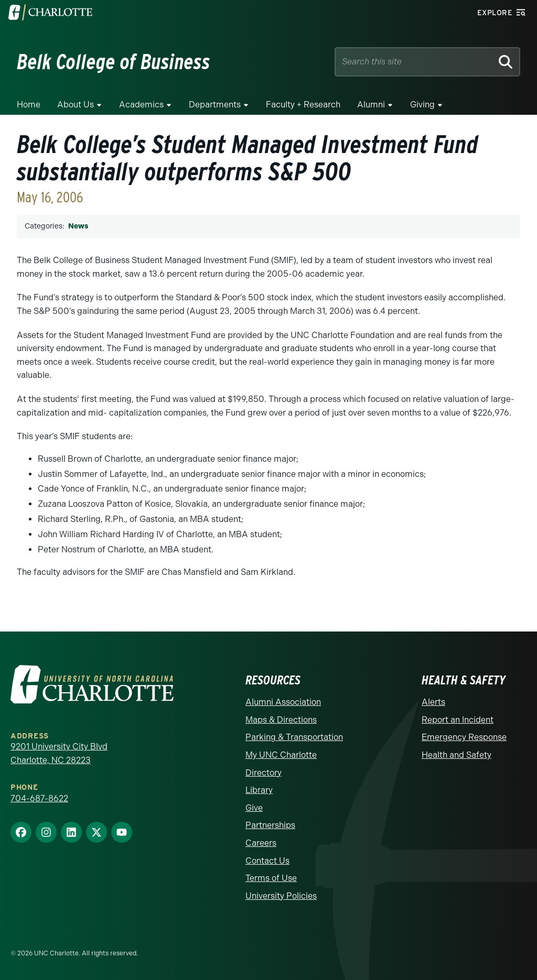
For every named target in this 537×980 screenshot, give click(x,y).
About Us (76, 105)
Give (254, 808)
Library (259, 790)
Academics (141, 105)
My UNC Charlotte (281, 755)
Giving (422, 105)
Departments (215, 105)
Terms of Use (271, 878)
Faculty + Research (303, 105)
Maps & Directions (281, 720)
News (78, 226)
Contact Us (267, 861)
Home (29, 105)
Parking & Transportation (294, 737)
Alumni (371, 105)
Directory (264, 773)
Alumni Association (283, 702)
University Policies (281, 896)
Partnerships (270, 825)
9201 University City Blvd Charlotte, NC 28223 (59, 753)
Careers (261, 843)
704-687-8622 (39, 798)
